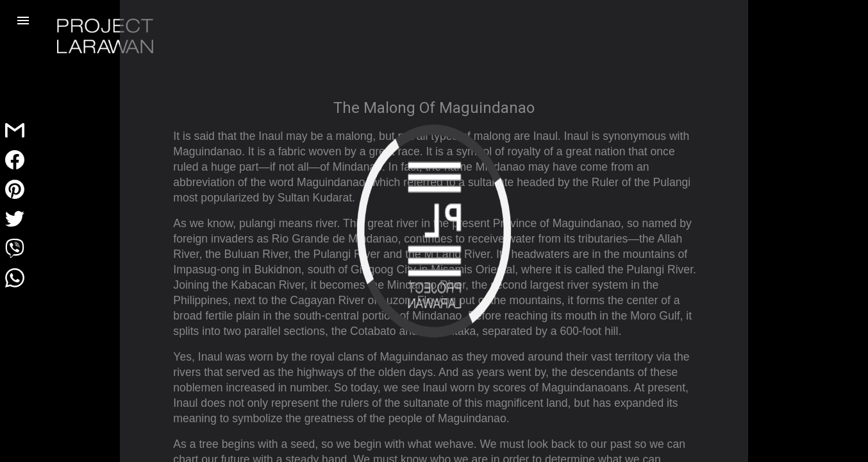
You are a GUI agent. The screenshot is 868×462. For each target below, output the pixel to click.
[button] (23, 21)
